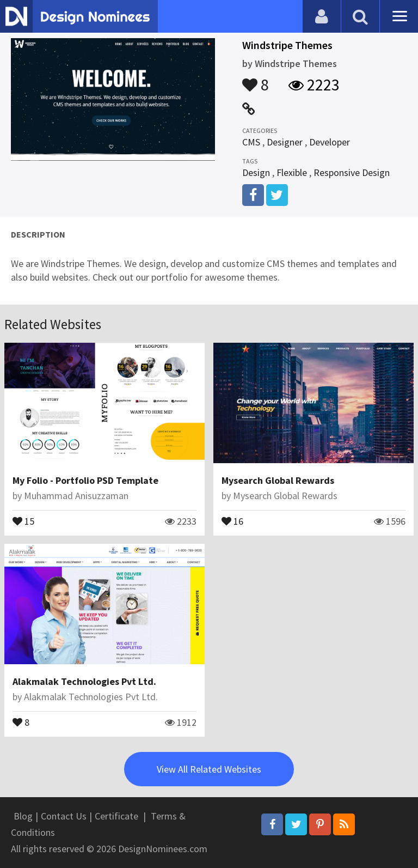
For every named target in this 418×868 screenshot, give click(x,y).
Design (256, 172)
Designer (285, 142)
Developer (330, 142)
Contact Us (64, 816)
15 (23, 520)
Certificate (116, 816)
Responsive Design (352, 172)
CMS (251, 142)
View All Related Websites (209, 769)
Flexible (292, 172)
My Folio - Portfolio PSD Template (85, 480)
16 (232, 520)
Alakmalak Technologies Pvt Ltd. (84, 681)
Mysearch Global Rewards (278, 480)
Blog (23, 816)
